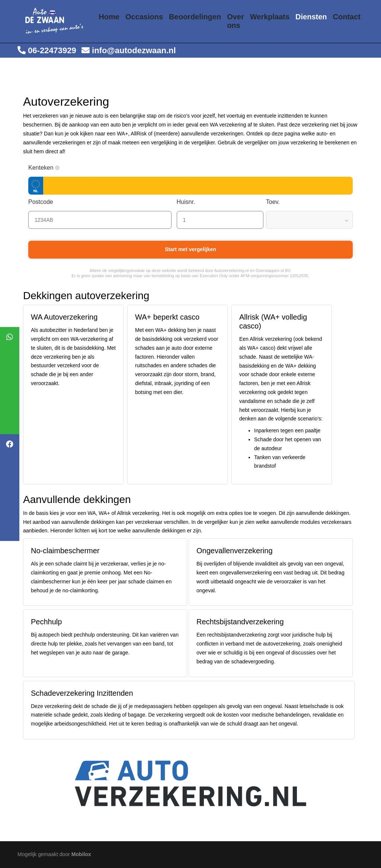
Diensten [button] (311, 17)
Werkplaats (270, 17)
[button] (57, 168)
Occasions (144, 17)
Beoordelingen (195, 17)
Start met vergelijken (190, 249)
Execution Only (214, 276)
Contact (347, 17)
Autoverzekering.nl (232, 270)
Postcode (44, 202)
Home (109, 17)
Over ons (236, 21)
